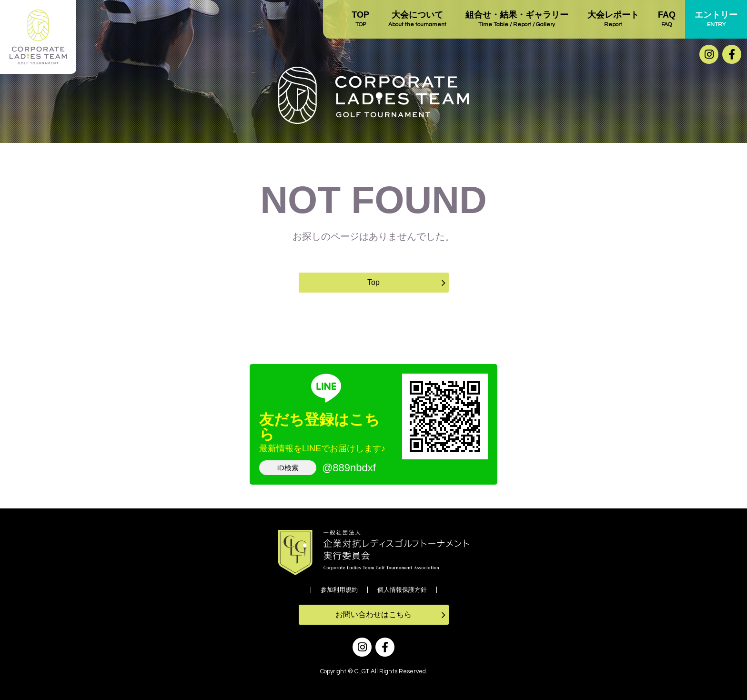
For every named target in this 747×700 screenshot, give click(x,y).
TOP (360, 20)
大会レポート (613, 20)
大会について (417, 20)
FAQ (667, 20)
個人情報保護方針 (402, 590)
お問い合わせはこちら (373, 614)
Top (373, 282)
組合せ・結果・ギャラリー (517, 20)
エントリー (716, 20)
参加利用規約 (339, 590)
